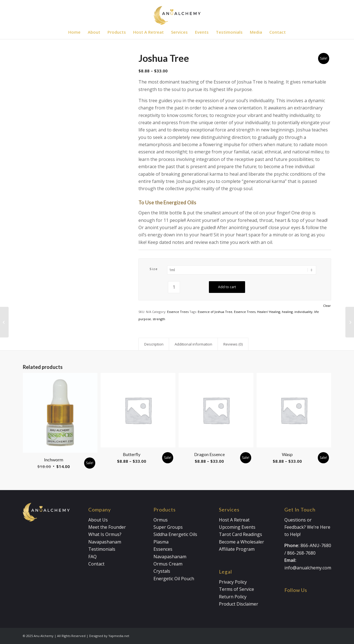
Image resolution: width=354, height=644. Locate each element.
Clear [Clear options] (327, 306)
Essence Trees (178, 312)
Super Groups (168, 527)
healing (287, 312)
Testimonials (102, 549)
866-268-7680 (301, 553)
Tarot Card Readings (241, 534)
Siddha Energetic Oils (175, 534)
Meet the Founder (107, 527)
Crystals (162, 571)
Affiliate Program (237, 549)
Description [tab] (154, 344)
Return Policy (233, 597)
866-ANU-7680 (316, 545)
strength (159, 319)
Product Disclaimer (239, 604)
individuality (303, 312)
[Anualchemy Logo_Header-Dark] (177, 13)
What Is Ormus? (105, 534)
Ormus (161, 520)
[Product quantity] (174, 287)
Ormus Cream (168, 564)
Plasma (161, 542)
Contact (96, 564)
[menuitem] (74, 32)
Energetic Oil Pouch (174, 579)
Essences (163, 549)
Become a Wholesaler (241, 542)
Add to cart (227, 287)
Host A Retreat (234, 520)
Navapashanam (105, 542)
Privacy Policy (233, 582)
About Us (98, 520)
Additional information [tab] (193, 344)
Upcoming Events (237, 527)
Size (154, 269)
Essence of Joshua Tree (215, 312)
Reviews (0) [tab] (233, 344)
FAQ (92, 557)
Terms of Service (236, 589)
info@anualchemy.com (308, 568)
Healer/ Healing (269, 312)
